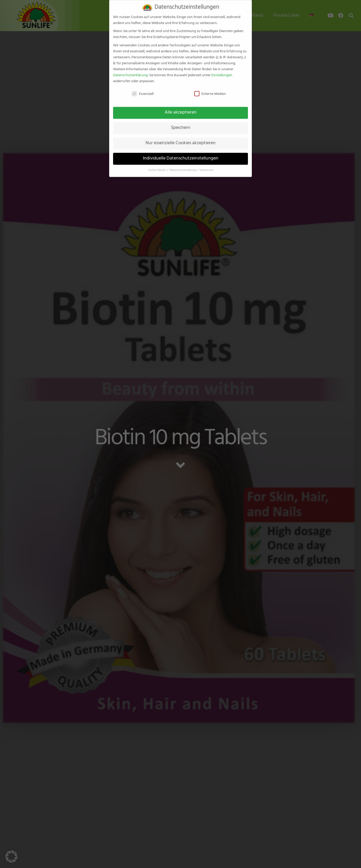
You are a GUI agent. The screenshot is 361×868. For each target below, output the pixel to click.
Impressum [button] (207, 165)
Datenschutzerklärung (130, 70)
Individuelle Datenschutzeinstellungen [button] (181, 154)
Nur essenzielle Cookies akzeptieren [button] (180, 138)
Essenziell (143, 89)
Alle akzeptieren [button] (181, 108)
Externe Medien (210, 89)
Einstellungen (222, 70)
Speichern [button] (181, 123)
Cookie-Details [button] (157, 165)
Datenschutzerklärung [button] (183, 165)
